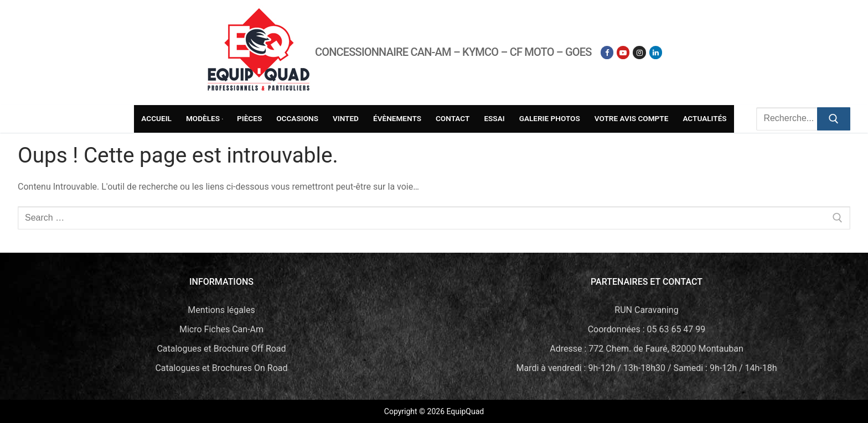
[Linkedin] (656, 52)
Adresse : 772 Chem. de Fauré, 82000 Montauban (647, 349)
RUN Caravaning (646, 310)
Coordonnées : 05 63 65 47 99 (647, 329)
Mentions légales (221, 310)
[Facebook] (607, 52)
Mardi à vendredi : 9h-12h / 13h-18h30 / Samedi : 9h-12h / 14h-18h (646, 368)
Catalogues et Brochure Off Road (221, 349)
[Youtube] (623, 52)
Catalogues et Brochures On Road (221, 368)
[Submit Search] (834, 119)
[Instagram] (639, 52)
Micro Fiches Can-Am (221, 329)
